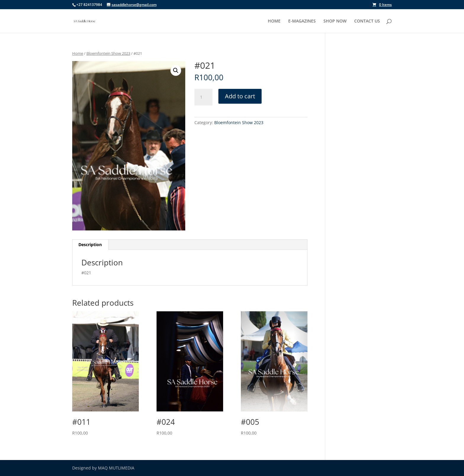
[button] (176, 70)
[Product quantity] (203, 97)
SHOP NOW (335, 21)
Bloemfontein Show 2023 (108, 53)
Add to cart (240, 96)
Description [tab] (90, 245)
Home (78, 53)
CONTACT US (367, 21)
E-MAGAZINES (302, 21)
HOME (274, 21)
